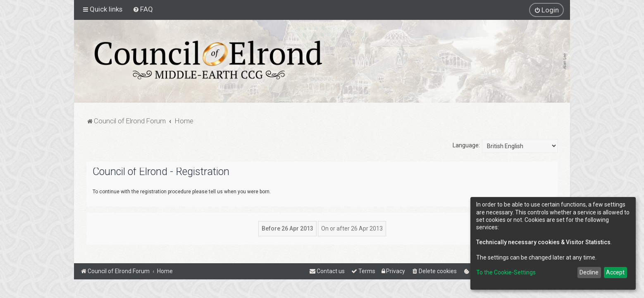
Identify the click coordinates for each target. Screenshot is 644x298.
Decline (589, 272)
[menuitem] (143, 9)
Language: (466, 145)
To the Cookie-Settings (506, 272)
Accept (615, 272)
